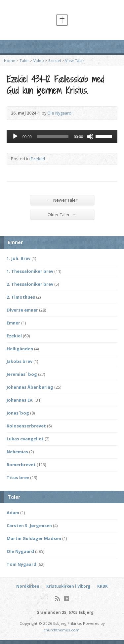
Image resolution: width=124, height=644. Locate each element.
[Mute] (90, 136)
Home (10, 60)
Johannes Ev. (20, 400)
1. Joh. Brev (19, 258)
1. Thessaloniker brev (30, 271)
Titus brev (18, 477)
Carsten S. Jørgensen (29, 525)
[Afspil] (15, 136)
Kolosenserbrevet (26, 426)
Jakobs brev (20, 361)
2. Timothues (21, 297)
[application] (62, 136)
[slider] (53, 136)
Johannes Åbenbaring (30, 387)
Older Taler (62, 214)
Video (39, 60)
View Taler (75, 60)
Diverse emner (22, 310)
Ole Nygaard (59, 113)
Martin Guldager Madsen (34, 538)
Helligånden (20, 349)
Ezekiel (55, 60)
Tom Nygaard (21, 564)
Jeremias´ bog (22, 374)
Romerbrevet (21, 465)
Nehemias (17, 452)
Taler (24, 60)
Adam (13, 513)
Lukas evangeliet (25, 439)
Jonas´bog (18, 413)
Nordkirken (28, 586)
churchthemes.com (62, 630)
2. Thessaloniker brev (30, 284)
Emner (13, 323)
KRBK (103, 586)
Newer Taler (62, 200)
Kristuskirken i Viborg (68, 586)
